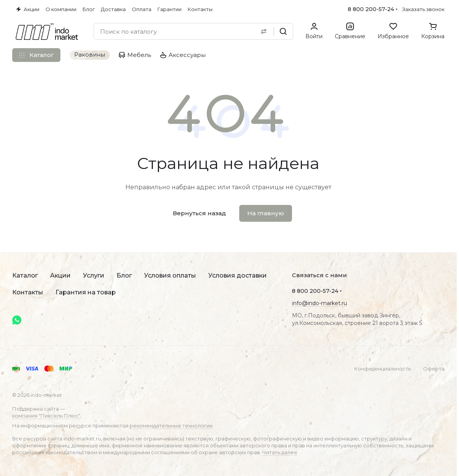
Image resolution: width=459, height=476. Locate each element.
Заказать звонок (423, 9)
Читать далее (280, 452)
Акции (60, 275)
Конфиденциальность (383, 369)
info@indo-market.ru (320, 303)
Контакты (28, 292)
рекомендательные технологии (171, 426)
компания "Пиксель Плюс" (46, 416)
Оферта (434, 369)
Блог (124, 275)
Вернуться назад (199, 213)
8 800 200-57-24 (371, 9)
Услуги (94, 275)
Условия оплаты (170, 275)
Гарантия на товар (86, 292)
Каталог (25, 275)
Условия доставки (238, 275)
